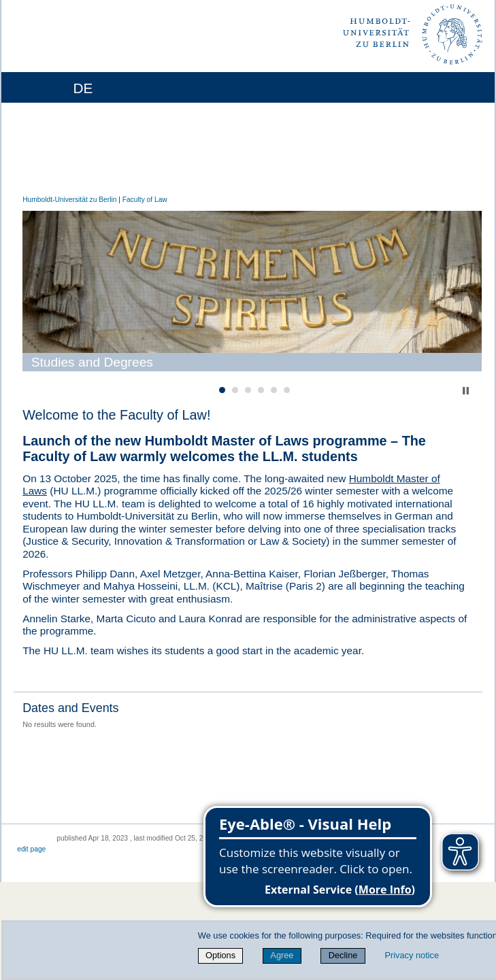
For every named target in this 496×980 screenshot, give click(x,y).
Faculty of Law (145, 200)
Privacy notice (412, 955)
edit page (31, 849)
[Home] (50, 87)
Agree (282, 955)
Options (220, 955)
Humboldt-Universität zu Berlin (69, 200)
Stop (466, 391)
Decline (343, 955)
